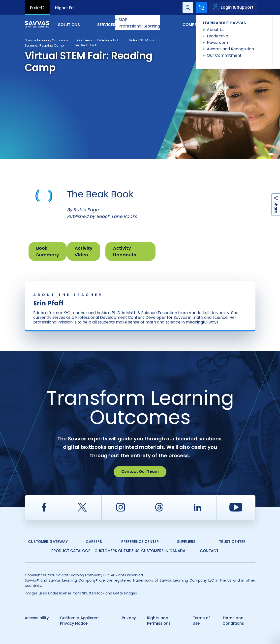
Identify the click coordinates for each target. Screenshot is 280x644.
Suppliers (186, 542)
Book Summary (48, 251)
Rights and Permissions (159, 621)
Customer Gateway (48, 542)
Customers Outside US (117, 551)
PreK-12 (37, 8)
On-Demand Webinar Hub (98, 40)
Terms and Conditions (233, 621)
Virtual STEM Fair (142, 40)
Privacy (129, 618)
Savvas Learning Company (46, 40)
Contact (234, 24)
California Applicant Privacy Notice (79, 621)
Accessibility (37, 618)
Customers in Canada (163, 551)
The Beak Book (85, 45)
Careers (94, 542)
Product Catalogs (71, 551)
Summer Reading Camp (44, 45)
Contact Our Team (140, 471)
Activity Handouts (125, 251)
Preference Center (140, 542)
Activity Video (84, 251)
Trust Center (232, 542)
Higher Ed (64, 8)
